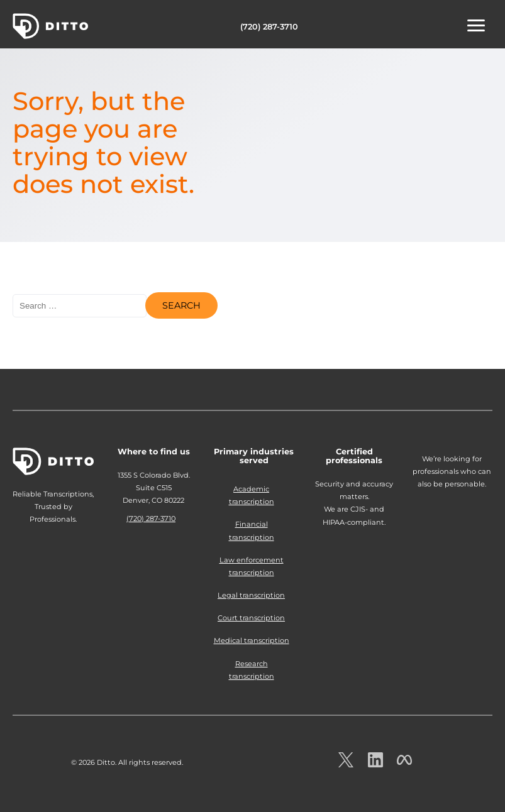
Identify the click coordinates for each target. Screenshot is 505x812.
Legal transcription (251, 595)
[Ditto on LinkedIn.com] (375, 764)
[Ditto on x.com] (346, 764)
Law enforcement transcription (252, 566)
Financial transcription (252, 530)
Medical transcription (252, 640)
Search (181, 305)
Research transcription (252, 670)
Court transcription (251, 618)
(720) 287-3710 (269, 27)
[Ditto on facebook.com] (404, 764)
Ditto (50, 26)
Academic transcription (252, 495)
